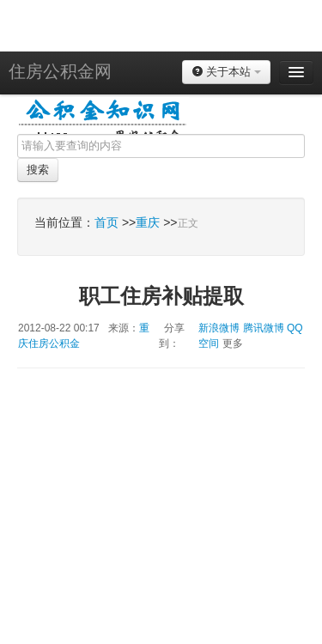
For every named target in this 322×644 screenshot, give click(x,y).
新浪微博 (219, 328)
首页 (106, 222)
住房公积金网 (60, 71)
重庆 (148, 222)
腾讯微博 (264, 328)
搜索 (38, 170)
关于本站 (226, 72)
